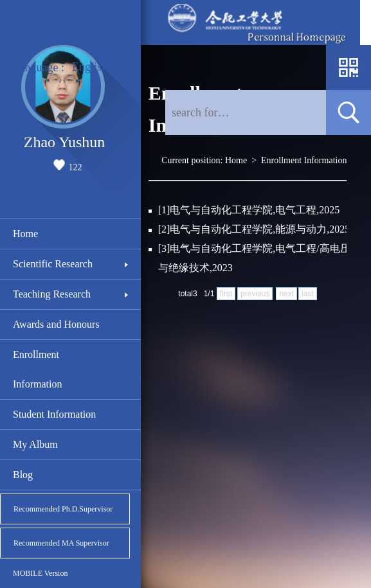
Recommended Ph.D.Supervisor (63, 509)
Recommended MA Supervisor (61, 543)
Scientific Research (53, 264)
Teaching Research (52, 294)
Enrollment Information (37, 369)
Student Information (54, 414)
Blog (23, 475)
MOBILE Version (40, 573)
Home (25, 234)
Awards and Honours (56, 324)
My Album (35, 444)
